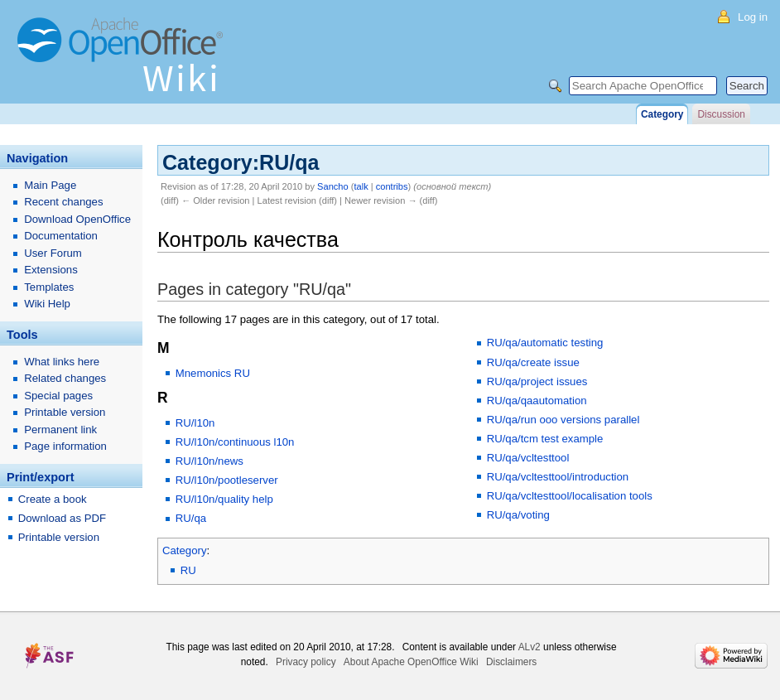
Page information (65, 446)
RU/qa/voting (518, 515)
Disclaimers (511, 662)
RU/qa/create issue (533, 362)
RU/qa (191, 518)
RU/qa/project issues (537, 381)
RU (188, 570)
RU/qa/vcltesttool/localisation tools (570, 496)
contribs (392, 186)
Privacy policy (306, 662)
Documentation (61, 236)
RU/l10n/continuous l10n (235, 442)
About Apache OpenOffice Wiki (411, 662)
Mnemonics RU (213, 373)
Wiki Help (47, 304)
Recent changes (63, 202)
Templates (49, 287)
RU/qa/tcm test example (545, 439)
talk (361, 186)
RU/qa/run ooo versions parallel (563, 420)
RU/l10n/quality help (224, 499)
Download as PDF (62, 518)
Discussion (721, 114)
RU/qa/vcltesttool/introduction (558, 477)
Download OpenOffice (77, 219)
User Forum (53, 253)
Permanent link (60, 430)
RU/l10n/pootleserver (227, 480)
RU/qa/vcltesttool (528, 458)
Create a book (53, 499)
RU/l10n (195, 423)
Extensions (51, 270)
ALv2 (530, 647)
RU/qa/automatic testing (545, 343)
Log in (753, 17)
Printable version (65, 412)
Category (185, 550)
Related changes (65, 378)
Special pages (58, 396)
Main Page (50, 185)
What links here (62, 362)
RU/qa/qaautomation (537, 401)
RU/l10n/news (209, 461)
